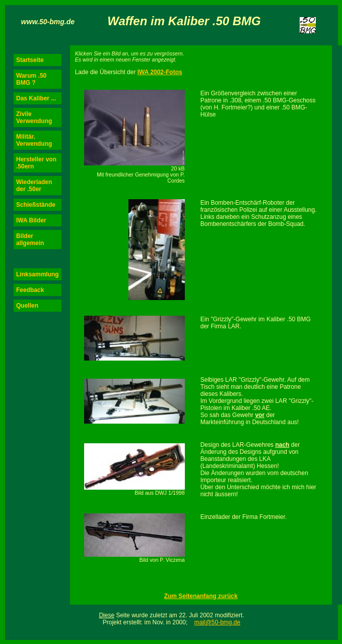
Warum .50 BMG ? (31, 79)
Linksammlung (38, 274)
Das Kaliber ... (36, 98)
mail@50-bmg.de (218, 622)
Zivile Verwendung (34, 118)
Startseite (30, 60)
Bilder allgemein (30, 240)
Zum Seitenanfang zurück (201, 596)
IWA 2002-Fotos (160, 72)
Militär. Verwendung (34, 140)
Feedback (30, 290)
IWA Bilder (31, 220)
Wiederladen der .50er (34, 186)
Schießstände (36, 205)
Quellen (27, 306)
